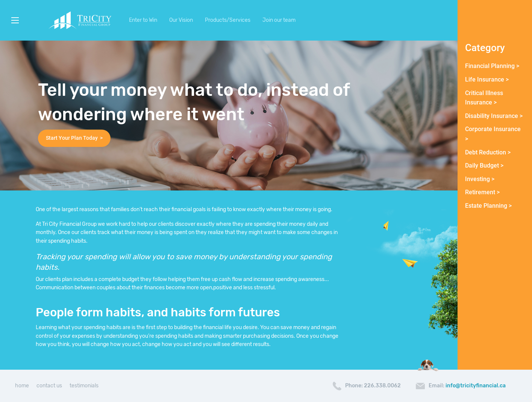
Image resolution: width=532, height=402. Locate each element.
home (22, 386)
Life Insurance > (487, 79)
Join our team (279, 20)
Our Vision (181, 20)
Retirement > (482, 192)
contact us (49, 386)
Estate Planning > (488, 206)
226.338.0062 (382, 386)
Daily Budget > (484, 165)
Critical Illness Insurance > (484, 98)
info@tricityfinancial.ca (476, 386)
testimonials (84, 386)
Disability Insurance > (494, 116)
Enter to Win (143, 20)
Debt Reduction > (488, 152)
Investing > (480, 179)
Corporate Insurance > (493, 134)
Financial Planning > (492, 66)
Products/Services (228, 20)
